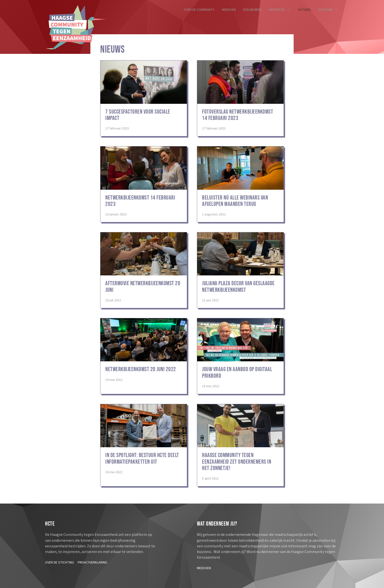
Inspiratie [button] (280, 10)
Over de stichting (60, 563)
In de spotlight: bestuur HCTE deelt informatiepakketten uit (142, 458)
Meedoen (229, 10)
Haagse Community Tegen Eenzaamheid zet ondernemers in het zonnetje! (237, 462)
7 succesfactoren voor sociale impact (138, 115)
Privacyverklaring (92, 563)
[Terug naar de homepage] (76, 27)
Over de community (199, 10)
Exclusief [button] (329, 10)
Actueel (305, 10)
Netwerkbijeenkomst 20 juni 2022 (141, 369)
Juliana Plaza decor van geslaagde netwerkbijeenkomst (238, 287)
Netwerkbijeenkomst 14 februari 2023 (140, 201)
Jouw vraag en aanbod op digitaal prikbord (237, 372)
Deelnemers (252, 10)
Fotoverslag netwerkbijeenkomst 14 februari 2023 (238, 115)
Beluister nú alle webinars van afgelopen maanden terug (235, 201)
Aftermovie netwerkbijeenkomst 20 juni (143, 287)
